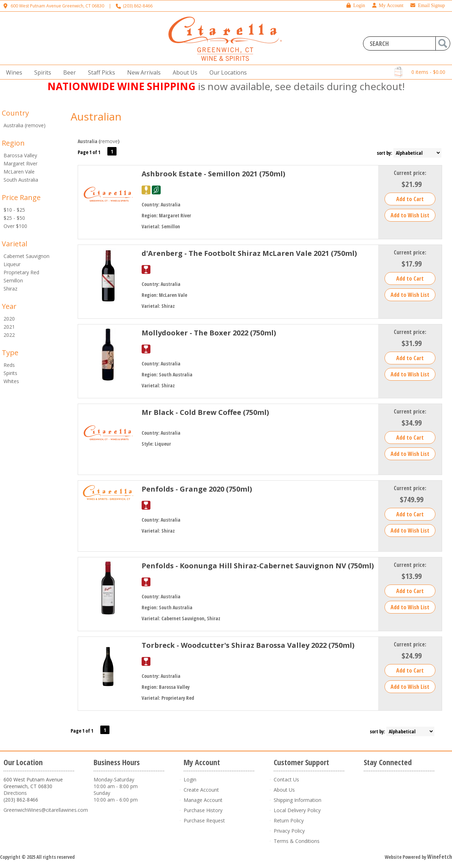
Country (15, 113)
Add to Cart (410, 199)
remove (109, 141)
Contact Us (286, 779)
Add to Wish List (410, 215)
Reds (9, 365)
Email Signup (428, 5)
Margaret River (20, 163)
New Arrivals (144, 72)
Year (9, 306)
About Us (183, 73)
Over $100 (15, 226)
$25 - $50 (14, 218)
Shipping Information (298, 800)
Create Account (201, 790)
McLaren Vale (19, 172)
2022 (9, 335)
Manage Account (203, 800)
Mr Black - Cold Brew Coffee (205, 412)
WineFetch (440, 857)
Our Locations (226, 73)
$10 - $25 (14, 210)
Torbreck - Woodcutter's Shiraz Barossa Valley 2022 (248, 645)
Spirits (41, 73)
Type (10, 353)
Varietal (14, 244)
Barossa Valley (20, 155)
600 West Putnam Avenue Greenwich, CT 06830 (57, 6)
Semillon (13, 280)
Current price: (410, 173)
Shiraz (10, 289)
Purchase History (203, 810)
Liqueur (12, 264)
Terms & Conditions (297, 841)
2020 (9, 319)
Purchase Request (204, 820)
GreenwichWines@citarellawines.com (46, 810)
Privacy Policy (289, 831)
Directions (15, 793)
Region (13, 143)
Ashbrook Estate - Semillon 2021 (213, 174)
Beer (67, 73)
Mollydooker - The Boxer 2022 (209, 333)
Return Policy (289, 820)
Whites (11, 381)
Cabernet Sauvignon (26, 256)
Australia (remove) (25, 125)
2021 (9, 327)
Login (356, 5)
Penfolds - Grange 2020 (197, 489)
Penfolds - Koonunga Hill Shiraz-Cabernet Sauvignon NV (258, 566)
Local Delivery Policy (297, 810)
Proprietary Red (21, 272)
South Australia (21, 180)
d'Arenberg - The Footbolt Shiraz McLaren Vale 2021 (249, 253)
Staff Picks (102, 72)
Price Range (21, 197)
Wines (12, 73)
